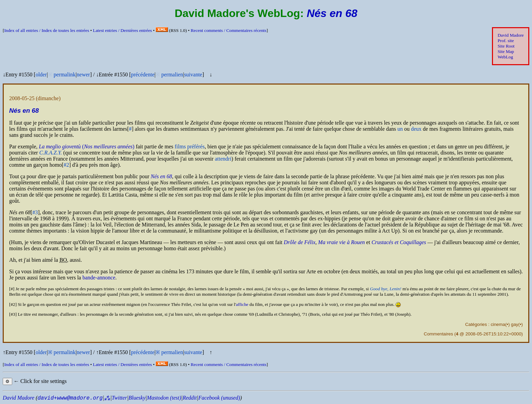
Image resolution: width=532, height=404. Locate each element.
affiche (242, 304)
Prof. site (506, 41)
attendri (223, 159)
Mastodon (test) (164, 398)
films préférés (190, 146)
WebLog (505, 57)
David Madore (511, 35)
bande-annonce (99, 278)
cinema (498, 324)
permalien (172, 75)
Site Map (506, 51)
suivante (193, 75)
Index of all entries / (46, 30)
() (87, 146)
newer (83, 75)
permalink (65, 75)
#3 (35, 212)
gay (515, 324)
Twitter (119, 398)
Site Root (506, 46)
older (41, 75)
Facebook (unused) (219, 398)
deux (416, 129)
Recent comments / (229, 30)
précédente (143, 75)
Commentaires (438, 334)
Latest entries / (122, 30)
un (400, 129)
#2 (66, 165)
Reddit (190, 398)
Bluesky (137, 398)
